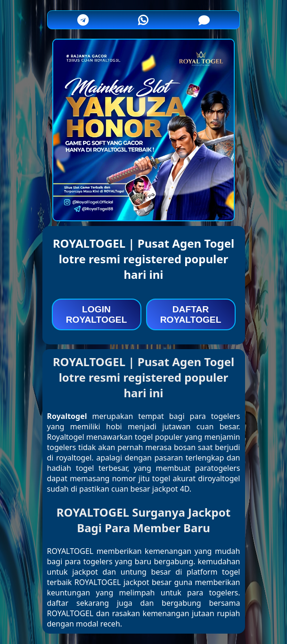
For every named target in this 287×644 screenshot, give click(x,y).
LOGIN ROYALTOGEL (97, 314)
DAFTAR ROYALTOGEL (191, 314)
